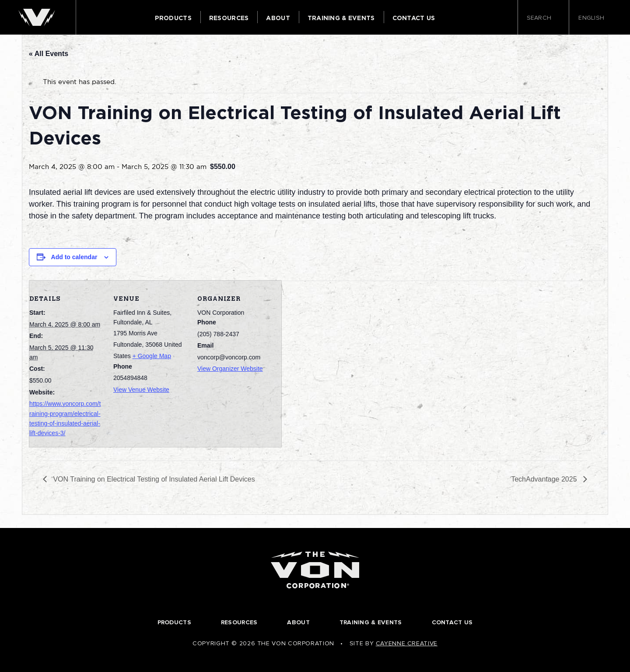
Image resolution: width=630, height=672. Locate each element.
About (278, 18)
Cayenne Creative (407, 643)
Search (543, 18)
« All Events (49, 54)
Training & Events (341, 18)
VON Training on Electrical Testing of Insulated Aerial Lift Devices (153, 479)
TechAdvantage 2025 (545, 479)
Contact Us (414, 18)
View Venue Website (141, 390)
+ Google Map (152, 356)
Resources (229, 18)
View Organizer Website (230, 369)
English (594, 18)
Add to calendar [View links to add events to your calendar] (74, 257)
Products (173, 18)
